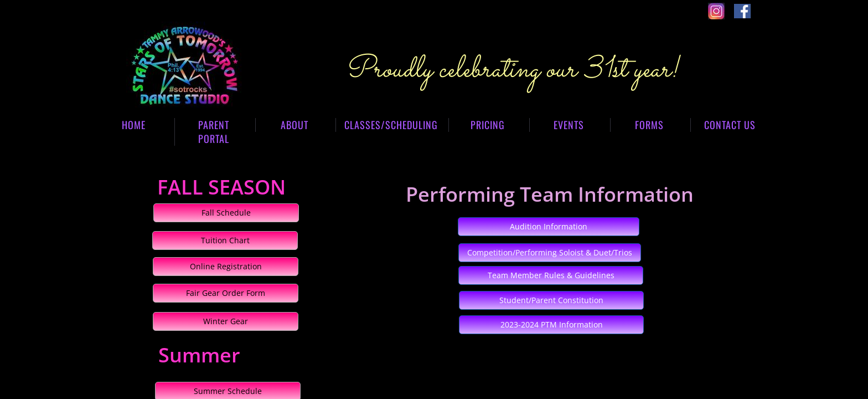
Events (569, 125)
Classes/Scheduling (391, 125)
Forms (649, 125)
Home (134, 125)
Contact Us (730, 125)
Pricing (488, 125)
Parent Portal (214, 132)
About (294, 125)
